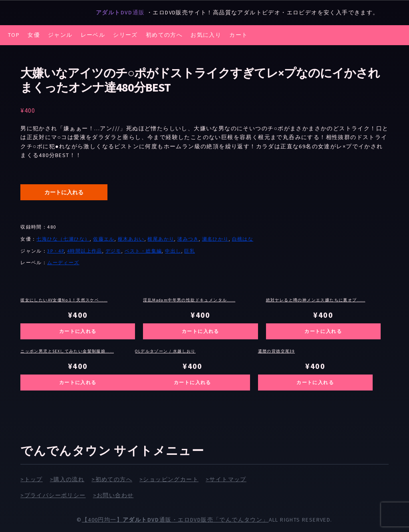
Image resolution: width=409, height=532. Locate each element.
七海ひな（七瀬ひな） (63, 239)
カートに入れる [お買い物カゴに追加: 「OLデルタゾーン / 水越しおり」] (193, 382)
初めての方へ (164, 35)
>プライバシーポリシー (53, 495)
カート (238, 35)
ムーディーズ (63, 262)
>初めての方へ (112, 479)
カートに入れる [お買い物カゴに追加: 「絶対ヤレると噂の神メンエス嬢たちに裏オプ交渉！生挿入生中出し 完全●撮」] (323, 331)
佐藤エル (104, 239)
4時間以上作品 (85, 251)
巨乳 (190, 251)
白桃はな (243, 239)
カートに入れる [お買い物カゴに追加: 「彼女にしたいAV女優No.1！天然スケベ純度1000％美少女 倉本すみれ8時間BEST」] (78, 331)
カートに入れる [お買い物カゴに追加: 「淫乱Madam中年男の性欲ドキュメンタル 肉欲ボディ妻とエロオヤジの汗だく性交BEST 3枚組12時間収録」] (201, 331)
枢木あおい (131, 239)
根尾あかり (161, 239)
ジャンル (60, 35)
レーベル (93, 35)
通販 (121, 12)
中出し (173, 251)
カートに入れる (64, 192)
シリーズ (125, 35)
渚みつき (188, 239)
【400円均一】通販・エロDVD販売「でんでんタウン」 (175, 520)
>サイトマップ (226, 479)
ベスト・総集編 (143, 251)
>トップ (32, 479)
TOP (14, 35)
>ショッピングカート (169, 479)
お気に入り (206, 35)
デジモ (113, 251)
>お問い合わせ (113, 495)
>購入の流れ (67, 479)
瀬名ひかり (215, 239)
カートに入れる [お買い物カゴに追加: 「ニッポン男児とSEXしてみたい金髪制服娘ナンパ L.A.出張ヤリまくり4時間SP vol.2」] (78, 382)
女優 (34, 35)
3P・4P (56, 251)
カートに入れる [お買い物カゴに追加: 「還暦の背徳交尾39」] (315, 382)
